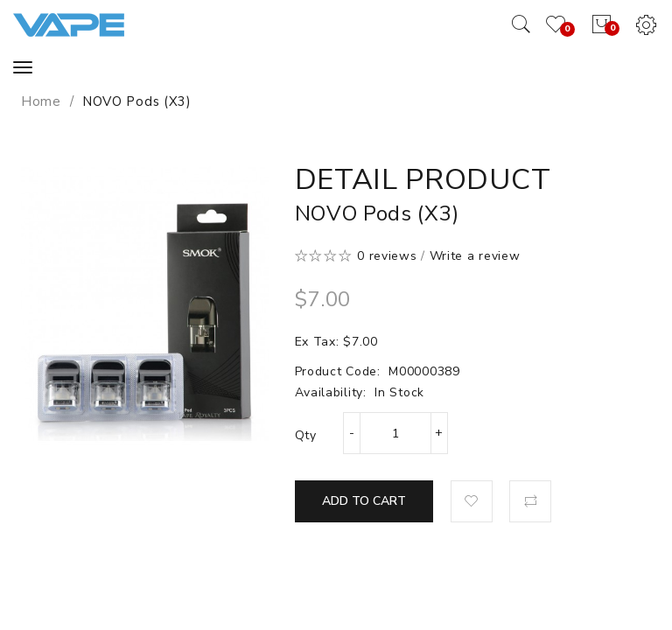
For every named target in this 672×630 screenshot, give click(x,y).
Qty (306, 435)
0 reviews (387, 256)
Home (41, 101)
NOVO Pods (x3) (137, 101)
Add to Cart (364, 501)
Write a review (475, 256)
